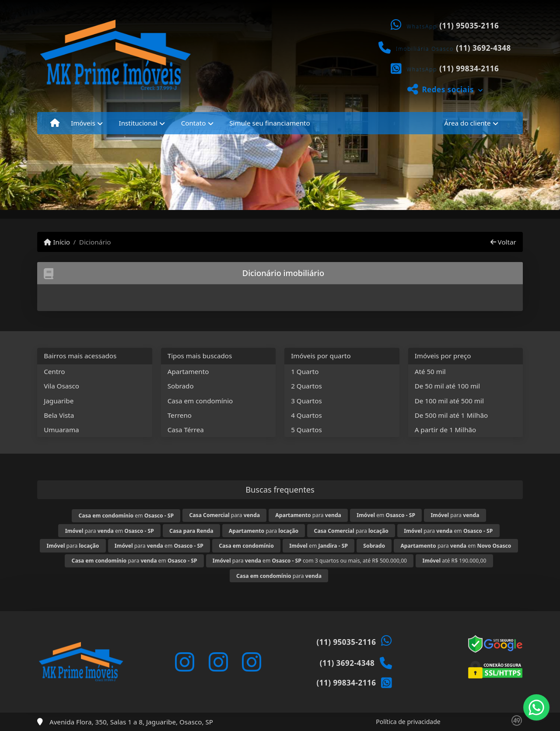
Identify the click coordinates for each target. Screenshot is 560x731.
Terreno (180, 415)
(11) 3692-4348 (483, 48)
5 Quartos (306, 430)
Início (57, 242)
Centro (54, 371)
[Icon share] (185, 662)
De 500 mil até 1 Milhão (451, 415)
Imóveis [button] (83, 123)
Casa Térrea (186, 430)
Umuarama (61, 430)
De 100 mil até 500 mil (449, 401)
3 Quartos (306, 401)
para (224, 515)
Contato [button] (194, 123)
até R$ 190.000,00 (454, 561)
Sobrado (181, 386)
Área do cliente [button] (467, 123)
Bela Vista (59, 415)
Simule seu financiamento (269, 123)
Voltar (503, 242)
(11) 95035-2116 (469, 26)
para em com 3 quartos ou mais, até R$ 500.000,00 (310, 561)
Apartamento (188, 371)
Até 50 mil (430, 371)
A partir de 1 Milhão (446, 430)
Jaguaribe (59, 401)
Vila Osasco (61, 386)
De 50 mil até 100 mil (447, 386)
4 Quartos (306, 415)
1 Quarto (305, 371)
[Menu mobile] (55, 123)
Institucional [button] (138, 123)
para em (110, 531)
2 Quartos (306, 386)
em (126, 516)
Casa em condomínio (200, 401)
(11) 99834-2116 (469, 68)
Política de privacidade (408, 722)
